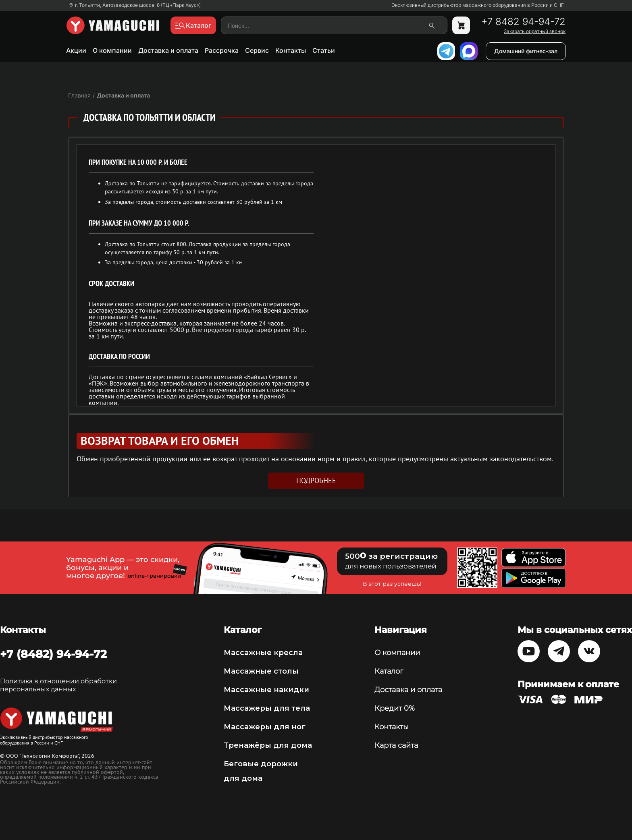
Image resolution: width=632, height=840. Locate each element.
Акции (76, 50)
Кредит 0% (395, 708)
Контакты (291, 50)
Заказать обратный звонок (535, 31)
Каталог (389, 671)
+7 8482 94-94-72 (523, 22)
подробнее (316, 480)
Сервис (257, 50)
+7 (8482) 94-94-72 (53, 654)
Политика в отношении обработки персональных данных (58, 685)
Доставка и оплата (168, 50)
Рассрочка (222, 50)
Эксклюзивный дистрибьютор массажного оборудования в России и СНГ (478, 5)
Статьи (324, 50)
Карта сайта (396, 745)
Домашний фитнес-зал (526, 51)
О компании (112, 50)
